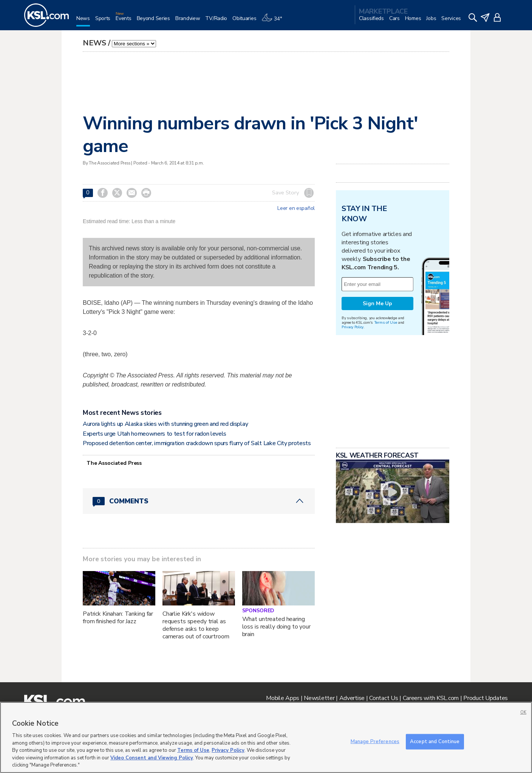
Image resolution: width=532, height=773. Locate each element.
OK (523, 712)
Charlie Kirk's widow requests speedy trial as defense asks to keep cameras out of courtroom (196, 625)
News (94, 43)
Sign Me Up (377, 303)
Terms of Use (386, 322)
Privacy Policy (353, 327)
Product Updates (486, 698)
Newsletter (319, 698)
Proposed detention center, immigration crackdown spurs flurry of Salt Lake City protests (197, 443)
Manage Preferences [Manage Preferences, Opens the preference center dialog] (375, 741)
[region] (266, 737)
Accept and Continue (435, 741)
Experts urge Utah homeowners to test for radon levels (155, 434)
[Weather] (274, 21)
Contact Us (384, 698)
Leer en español (296, 208)
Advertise (352, 698)
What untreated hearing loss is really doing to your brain (276, 627)
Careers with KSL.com (431, 698)
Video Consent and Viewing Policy (152, 758)
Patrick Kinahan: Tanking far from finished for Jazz (118, 618)
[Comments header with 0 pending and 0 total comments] (199, 501)
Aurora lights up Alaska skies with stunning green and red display (165, 424)
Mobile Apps (283, 698)
